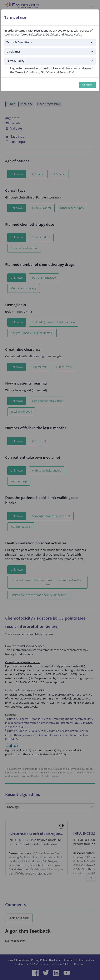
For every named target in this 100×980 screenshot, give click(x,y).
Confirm (87, 85)
